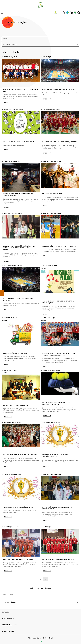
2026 (40, 641)
